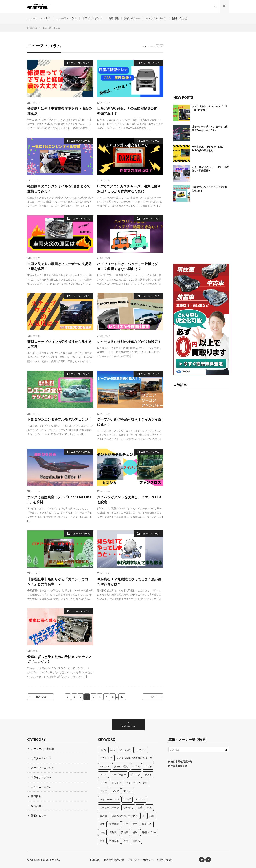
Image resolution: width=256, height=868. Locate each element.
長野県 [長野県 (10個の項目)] (136, 841)
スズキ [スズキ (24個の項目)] (148, 766)
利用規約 (95, 860)
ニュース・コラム (66, 18)
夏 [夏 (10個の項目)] (144, 816)
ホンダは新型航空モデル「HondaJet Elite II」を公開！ (59, 499)
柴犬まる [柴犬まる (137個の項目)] (147, 824)
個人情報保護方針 (114, 860)
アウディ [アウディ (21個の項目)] (141, 750)
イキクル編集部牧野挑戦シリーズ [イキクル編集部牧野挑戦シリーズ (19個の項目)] (134, 758)
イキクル (54, 860)
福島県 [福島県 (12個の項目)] (113, 832)
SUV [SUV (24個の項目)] (113, 750)
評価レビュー (132, 18)
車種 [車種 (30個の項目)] (102, 841)
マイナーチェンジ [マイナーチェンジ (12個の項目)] (109, 799)
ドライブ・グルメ (93, 18)
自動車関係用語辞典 (180, 762)
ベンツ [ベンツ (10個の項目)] (103, 791)
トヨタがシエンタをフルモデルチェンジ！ (60, 419)
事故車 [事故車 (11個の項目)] (103, 816)
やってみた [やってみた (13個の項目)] (126, 750)
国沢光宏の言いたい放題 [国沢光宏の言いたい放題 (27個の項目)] (125, 816)
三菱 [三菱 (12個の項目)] (140, 808)
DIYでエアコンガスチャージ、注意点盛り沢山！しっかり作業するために (129, 189)
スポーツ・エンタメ (39, 18)
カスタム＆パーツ (156, 18)
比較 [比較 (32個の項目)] (102, 832)
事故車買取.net (178, 766)
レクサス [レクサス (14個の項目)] (128, 808)
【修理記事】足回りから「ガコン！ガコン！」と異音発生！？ (58, 582)
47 (122, 697)
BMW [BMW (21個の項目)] (103, 750)
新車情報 (114, 18)
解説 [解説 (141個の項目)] (135, 832)
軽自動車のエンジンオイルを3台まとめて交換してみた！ (59, 189)
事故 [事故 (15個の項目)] (149, 808)
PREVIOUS (41, 697)
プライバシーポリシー (141, 860)
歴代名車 (36, 806)
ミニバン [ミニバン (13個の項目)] (140, 799)
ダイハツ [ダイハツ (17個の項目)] (135, 775)
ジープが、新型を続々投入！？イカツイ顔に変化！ (129, 422)
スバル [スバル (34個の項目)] (103, 775)
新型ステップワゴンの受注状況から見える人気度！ (60, 344)
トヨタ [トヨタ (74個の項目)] (103, 783)
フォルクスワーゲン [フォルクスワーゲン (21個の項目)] (136, 783)
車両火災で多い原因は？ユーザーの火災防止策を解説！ (60, 266)
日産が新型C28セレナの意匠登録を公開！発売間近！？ (129, 111)
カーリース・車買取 (43, 749)
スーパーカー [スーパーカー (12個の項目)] (119, 775)
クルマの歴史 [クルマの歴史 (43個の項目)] (121, 766)
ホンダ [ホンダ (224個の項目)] (115, 791)
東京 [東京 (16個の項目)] (135, 824)
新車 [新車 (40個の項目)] (102, 824)
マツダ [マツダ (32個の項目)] (127, 799)
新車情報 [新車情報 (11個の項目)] (114, 824)
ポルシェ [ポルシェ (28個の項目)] (128, 791)
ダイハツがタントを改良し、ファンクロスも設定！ (129, 499)
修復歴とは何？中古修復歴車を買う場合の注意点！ (60, 111)
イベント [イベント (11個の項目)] (105, 766)
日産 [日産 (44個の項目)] (126, 824)
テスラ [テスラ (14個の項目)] (148, 775)
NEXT (153, 697)
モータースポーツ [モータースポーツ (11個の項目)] (109, 808)
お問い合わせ (179, 18)
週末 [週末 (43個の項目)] (126, 841)
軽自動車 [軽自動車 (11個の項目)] (114, 841)
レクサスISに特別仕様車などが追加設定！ (129, 342)
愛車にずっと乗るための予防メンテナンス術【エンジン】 (60, 659)
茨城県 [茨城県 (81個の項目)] (125, 832)
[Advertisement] (201, 66)
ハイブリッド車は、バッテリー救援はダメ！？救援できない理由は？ (128, 266)
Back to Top (128, 726)
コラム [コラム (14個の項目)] (136, 766)
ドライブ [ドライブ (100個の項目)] (116, 783)
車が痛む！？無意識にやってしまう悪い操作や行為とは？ (129, 582)
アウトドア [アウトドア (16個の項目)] (106, 758)
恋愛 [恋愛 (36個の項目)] (152, 816)
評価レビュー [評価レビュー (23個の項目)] (149, 832)
